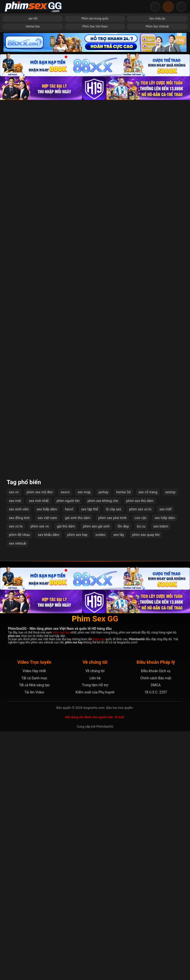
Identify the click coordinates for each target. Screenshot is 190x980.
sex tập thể (90, 758)
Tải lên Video (34, 941)
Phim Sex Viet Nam (95, 26)
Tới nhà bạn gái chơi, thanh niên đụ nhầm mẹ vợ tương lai (33, 583)
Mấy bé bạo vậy (95, 313)
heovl (69, 758)
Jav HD (33, 19)
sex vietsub (18, 792)
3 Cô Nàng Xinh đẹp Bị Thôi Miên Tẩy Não (157, 529)
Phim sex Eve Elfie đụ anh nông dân (95, 529)
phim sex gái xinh (96, 775)
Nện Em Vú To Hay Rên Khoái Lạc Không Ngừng (33, 692)
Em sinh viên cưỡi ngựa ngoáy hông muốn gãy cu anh (33, 150)
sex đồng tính (19, 766)
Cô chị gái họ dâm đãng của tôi (157, 475)
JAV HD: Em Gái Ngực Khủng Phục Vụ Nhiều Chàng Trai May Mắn (157, 367)
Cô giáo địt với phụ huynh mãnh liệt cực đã (33, 205)
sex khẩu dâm (48, 783)
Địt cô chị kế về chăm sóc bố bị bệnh (157, 313)
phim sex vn (40, 775)
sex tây (119, 783)
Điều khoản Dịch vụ (156, 920)
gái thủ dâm (66, 775)
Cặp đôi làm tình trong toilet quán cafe (157, 583)
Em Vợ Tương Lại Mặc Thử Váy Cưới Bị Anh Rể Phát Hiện (95, 205)
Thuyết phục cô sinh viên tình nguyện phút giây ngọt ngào (33, 367)
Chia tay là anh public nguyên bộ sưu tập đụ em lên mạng (95, 692)
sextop (170, 741)
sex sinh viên (19, 758)
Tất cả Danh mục (34, 927)
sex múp (84, 741)
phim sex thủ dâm (140, 749)
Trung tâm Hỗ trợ (95, 934)
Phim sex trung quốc (95, 19)
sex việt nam (47, 766)
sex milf (165, 758)
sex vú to (16, 775)
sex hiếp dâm (47, 758)
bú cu (141, 775)
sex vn (14, 741)
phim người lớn (68, 749)
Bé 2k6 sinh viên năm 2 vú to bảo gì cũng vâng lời (95, 475)
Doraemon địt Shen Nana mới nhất (33, 421)
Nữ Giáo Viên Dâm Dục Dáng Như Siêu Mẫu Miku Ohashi (33, 475)
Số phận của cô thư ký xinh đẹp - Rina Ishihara (33, 637)
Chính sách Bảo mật (156, 927)
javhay (103, 741)
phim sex (99, 888)
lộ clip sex (114, 758)
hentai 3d (123, 741)
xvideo (100, 783)
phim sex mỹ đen (40, 741)
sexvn (65, 741)
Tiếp (131, 714)
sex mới (15, 749)
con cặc (141, 766)
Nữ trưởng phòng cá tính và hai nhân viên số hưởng (95, 367)
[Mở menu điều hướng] (181, 7)
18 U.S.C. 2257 (156, 941)
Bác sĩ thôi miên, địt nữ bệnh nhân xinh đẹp (95, 150)
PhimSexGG (105, 975)
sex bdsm (161, 775)
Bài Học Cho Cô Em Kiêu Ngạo (157, 151)
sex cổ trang (148, 741)
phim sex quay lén (146, 783)
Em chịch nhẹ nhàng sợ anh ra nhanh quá (157, 259)
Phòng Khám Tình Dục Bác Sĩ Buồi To (157, 637)
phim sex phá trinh (112, 766)
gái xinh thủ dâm (78, 766)
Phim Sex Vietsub (157, 26)
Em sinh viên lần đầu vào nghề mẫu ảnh (33, 313)
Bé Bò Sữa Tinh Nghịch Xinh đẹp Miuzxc (33, 259)
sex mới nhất (39, 749)
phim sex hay (77, 783)
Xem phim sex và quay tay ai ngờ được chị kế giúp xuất (157, 205)
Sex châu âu (157, 19)
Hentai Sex (33, 26)
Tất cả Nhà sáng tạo (34, 934)
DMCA (156, 934)
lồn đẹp (123, 775)
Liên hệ (95, 927)
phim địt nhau (19, 783)
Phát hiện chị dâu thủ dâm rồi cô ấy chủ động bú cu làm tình (33, 529)
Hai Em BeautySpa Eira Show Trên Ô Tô (95, 421)
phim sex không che (103, 749)
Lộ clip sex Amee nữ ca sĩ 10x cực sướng (95, 637)
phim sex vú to (140, 758)
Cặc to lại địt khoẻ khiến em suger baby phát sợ (95, 259)
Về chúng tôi (95, 920)
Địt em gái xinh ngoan (95, 583)
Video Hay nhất (34, 920)
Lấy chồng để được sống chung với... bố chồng (157, 421)
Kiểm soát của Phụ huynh (95, 941)
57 (115, 714)
